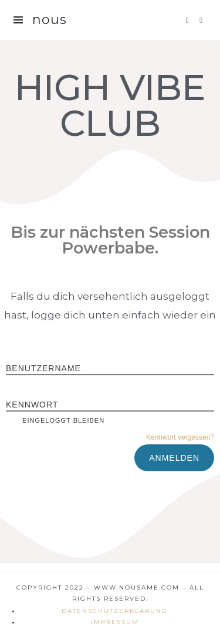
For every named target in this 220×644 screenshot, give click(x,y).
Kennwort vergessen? (180, 437)
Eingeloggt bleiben (55, 420)
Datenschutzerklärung (115, 611)
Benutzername (43, 368)
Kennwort (32, 405)
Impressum (115, 622)
